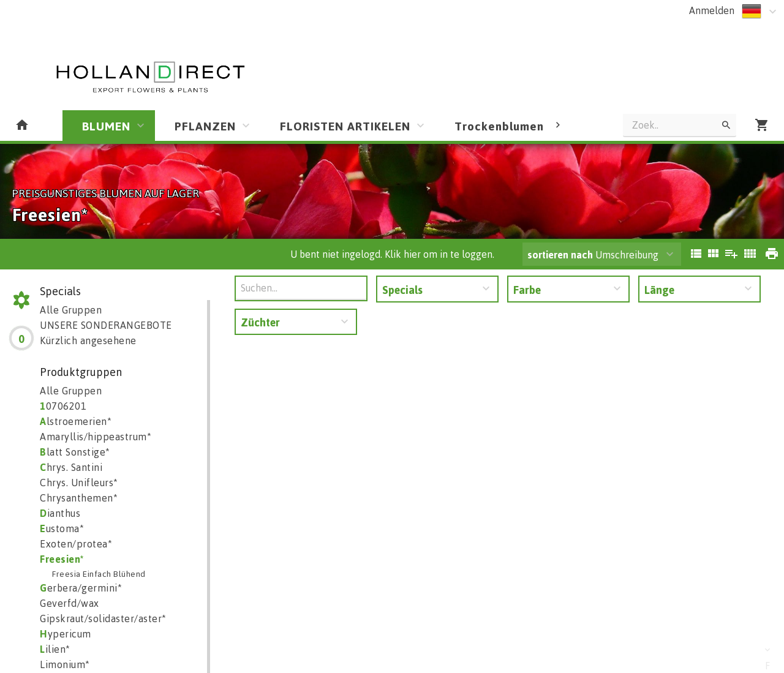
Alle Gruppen (71, 310)
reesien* (62, 559)
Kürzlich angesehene (88, 340)
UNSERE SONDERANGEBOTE (106, 325)
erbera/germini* (81, 588)
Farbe (527, 290)
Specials (402, 290)
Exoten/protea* (76, 544)
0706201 (63, 406)
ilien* (55, 649)
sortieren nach (561, 255)
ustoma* (62, 528)
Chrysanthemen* (79, 498)
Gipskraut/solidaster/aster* (103, 618)
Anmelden (712, 10)
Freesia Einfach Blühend (99, 573)
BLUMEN (106, 126)
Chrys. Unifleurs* (79, 483)
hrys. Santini (71, 467)
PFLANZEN (205, 126)
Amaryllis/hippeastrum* (96, 437)
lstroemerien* (76, 421)
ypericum (66, 634)
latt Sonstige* (75, 452)
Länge (659, 290)
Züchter (260, 322)
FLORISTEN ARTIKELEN (345, 126)
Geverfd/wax (70, 603)
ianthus (60, 513)
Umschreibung (593, 255)
